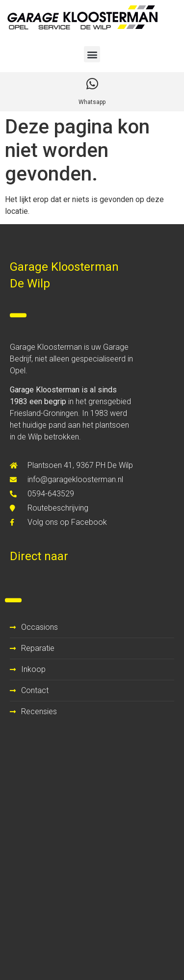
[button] (92, 54)
